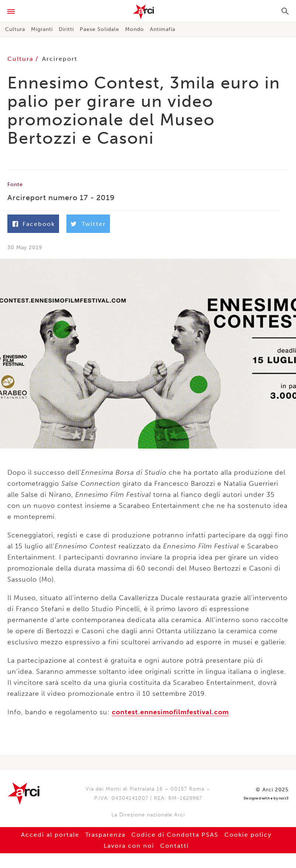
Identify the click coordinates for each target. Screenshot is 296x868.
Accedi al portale (50, 835)
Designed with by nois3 (266, 799)
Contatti (175, 846)
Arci (148, 12)
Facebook (39, 224)
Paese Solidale (99, 29)
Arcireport (60, 59)
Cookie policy (248, 835)
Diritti (66, 29)
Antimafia (163, 29)
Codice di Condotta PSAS (175, 835)
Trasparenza (105, 835)
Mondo (135, 29)
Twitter (94, 224)
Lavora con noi (129, 846)
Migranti (42, 29)
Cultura (15, 29)
